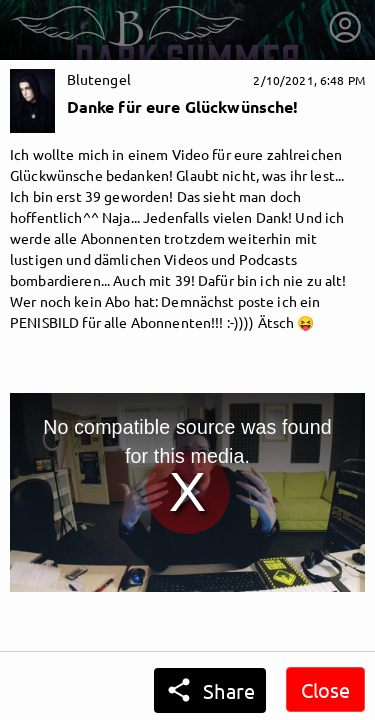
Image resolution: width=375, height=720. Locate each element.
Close (325, 689)
